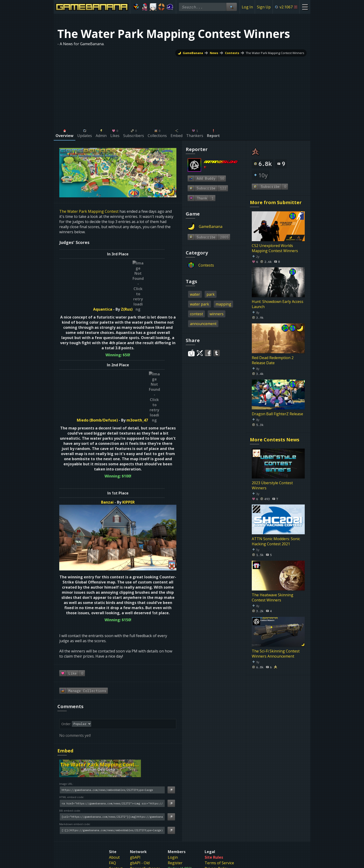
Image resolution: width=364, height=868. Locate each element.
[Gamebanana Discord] (159, 813)
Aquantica (108, 263)
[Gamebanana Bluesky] (177, 813)
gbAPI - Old (140, 771)
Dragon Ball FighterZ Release (277, 414)
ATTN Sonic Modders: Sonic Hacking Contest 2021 (276, 541)
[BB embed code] (112, 725)
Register (175, 771)
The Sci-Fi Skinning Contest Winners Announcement (276, 653)
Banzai (107, 410)
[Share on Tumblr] (217, 353)
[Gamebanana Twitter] (187, 813)
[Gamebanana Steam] (168, 813)
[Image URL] (112, 698)
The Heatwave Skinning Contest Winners (273, 597)
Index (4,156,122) (182, 782)
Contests (232, 53)
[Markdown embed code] (112, 738)
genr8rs (137, 782)
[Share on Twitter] (200, 353)
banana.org (140, 787)
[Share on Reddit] (191, 353)
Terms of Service (219, 771)
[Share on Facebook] (208, 353)
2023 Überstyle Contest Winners (272, 485)
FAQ (112, 771)
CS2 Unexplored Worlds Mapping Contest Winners (275, 248)
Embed (65, 658)
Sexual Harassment (222, 787)
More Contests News (275, 440)
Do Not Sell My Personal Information (230, 803)
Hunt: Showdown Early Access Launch (278, 304)
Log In (247, 7)
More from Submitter (276, 202)
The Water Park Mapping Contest (89, 211)
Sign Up (264, 7)
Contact (116, 776)
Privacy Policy (216, 776)
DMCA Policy (216, 782)
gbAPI (135, 765)
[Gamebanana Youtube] (196, 813)
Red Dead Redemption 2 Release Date (273, 360)
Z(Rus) (132, 263)
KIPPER (128, 410)
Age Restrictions (219, 793)
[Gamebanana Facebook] (205, 813)
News (214, 53)
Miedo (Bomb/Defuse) (103, 328)
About (114, 765)
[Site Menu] (305, 7)
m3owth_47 (143, 328)
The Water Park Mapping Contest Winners (275, 53)
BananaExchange (145, 776)
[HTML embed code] (112, 711)
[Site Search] (231, 7)
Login (173, 765)
